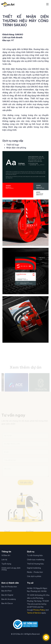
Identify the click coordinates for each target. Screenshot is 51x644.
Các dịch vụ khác (34, 576)
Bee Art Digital (7, 595)
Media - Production (35, 572)
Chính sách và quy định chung (11, 569)
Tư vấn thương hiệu (35, 555)
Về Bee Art (6, 555)
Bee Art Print (7, 591)
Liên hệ (4, 560)
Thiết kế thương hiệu (35, 564)
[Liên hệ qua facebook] (44, 636)
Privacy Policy (39, 610)
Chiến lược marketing (36, 560)
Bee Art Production (9, 587)
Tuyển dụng (6, 564)
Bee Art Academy (9, 599)
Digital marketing (34, 568)
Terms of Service (34, 613)
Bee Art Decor (7, 603)
